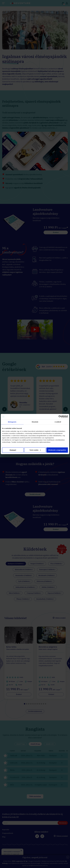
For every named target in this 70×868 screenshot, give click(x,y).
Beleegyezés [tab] (12, 422)
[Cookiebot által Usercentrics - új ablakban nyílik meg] (60, 417)
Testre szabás (35, 450)
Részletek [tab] (35, 422)
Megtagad (13, 450)
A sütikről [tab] (58, 422)
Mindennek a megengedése (57, 450)
